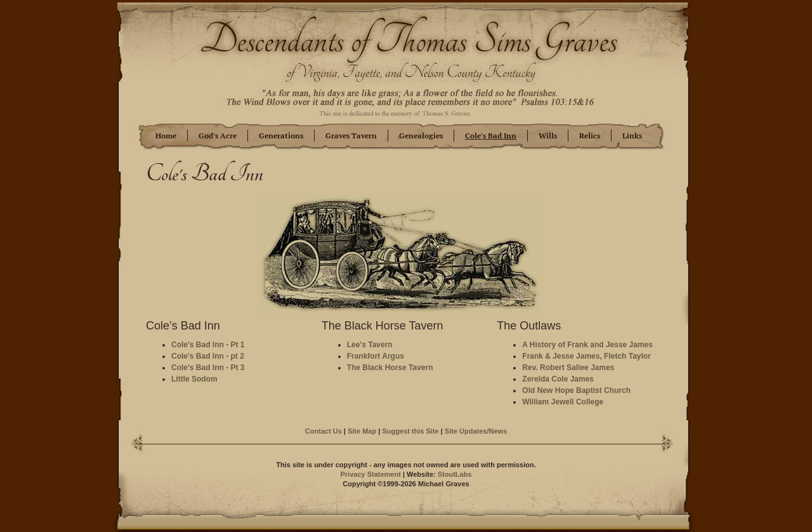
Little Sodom (194, 379)
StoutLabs (455, 474)
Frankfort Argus (376, 356)
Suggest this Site (410, 431)
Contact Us (324, 431)
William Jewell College (563, 402)
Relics (590, 136)
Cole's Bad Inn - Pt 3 (208, 368)
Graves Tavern (351, 136)
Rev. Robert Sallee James (568, 368)
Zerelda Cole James (558, 379)
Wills (548, 136)
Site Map (362, 431)
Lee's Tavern (370, 345)
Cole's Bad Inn (491, 136)
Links (632, 136)
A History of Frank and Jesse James (587, 345)
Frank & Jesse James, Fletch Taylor (586, 356)
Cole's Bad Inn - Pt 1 (208, 345)
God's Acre (218, 136)
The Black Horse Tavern (390, 368)
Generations (281, 136)
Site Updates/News (476, 431)
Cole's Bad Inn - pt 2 (208, 356)
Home (166, 136)
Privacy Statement (370, 474)
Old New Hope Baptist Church (576, 390)
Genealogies (421, 136)
